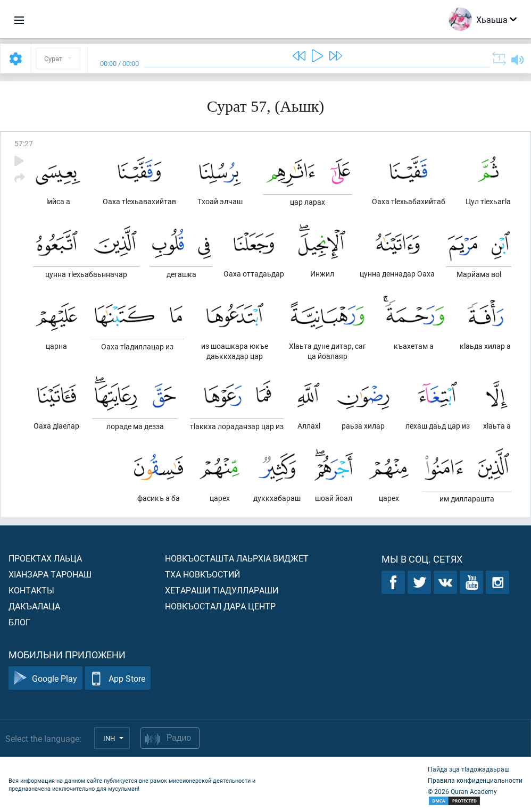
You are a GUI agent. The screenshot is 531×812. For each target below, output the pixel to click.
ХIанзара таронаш (50, 574)
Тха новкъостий (202, 574)
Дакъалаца (34, 606)
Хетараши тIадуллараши (222, 590)
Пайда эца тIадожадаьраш (469, 769)
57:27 (24, 143)
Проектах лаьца (45, 558)
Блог (19, 622)
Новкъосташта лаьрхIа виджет (237, 558)
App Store (118, 678)
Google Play (45, 678)
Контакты (31, 590)
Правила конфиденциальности (475, 780)
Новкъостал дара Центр (220, 606)
